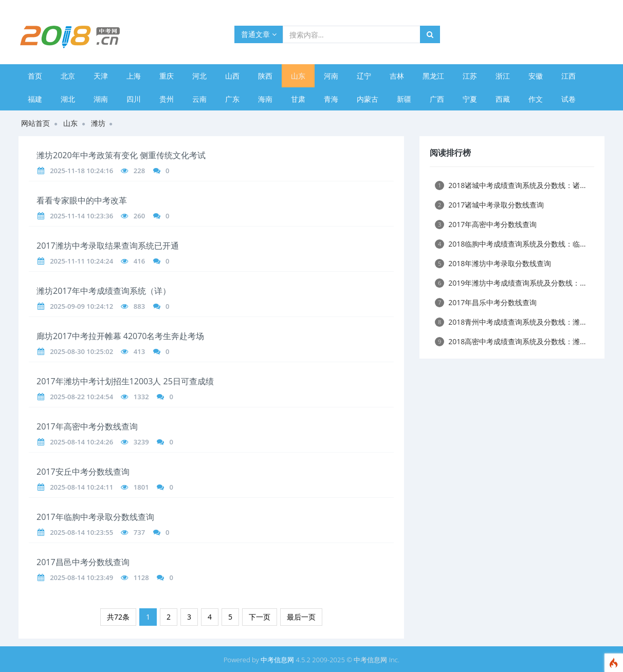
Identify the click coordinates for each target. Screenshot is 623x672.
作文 (536, 99)
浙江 (503, 76)
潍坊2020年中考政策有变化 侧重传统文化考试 (121, 155)
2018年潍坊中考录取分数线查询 (493, 263)
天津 (101, 76)
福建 (35, 99)
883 (139, 306)
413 (139, 351)
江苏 (470, 76)
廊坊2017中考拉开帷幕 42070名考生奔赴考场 (121, 336)
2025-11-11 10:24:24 (81, 261)
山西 (232, 76)
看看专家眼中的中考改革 (82, 200)
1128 (141, 577)
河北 (199, 76)
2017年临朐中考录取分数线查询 (95, 517)
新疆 (404, 99)
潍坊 (98, 123)
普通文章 (259, 34)
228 (139, 171)
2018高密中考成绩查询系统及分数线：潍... (510, 341)
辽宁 (364, 76)
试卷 (569, 99)
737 (139, 532)
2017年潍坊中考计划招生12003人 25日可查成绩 (125, 381)
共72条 (118, 617)
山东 (298, 76)
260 (139, 216)
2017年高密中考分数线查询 (87, 426)
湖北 (68, 99)
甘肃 (298, 99)
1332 (141, 397)
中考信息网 (277, 660)
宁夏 (470, 99)
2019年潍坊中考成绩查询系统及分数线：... (510, 283)
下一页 (260, 617)
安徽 (536, 76)
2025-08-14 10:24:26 (81, 442)
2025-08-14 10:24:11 (81, 487)
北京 (68, 76)
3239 (141, 442)
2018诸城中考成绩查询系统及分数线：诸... (510, 185)
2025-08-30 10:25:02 (81, 351)
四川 (134, 99)
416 (139, 261)
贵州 (167, 99)
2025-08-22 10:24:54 (81, 397)
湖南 (101, 99)
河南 (331, 76)
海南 (265, 99)
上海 (134, 76)
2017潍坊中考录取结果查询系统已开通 (108, 246)
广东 (232, 99)
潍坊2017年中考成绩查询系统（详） (104, 291)
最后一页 (301, 617)
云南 (199, 99)
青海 (331, 99)
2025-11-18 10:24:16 (81, 171)
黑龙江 (433, 76)
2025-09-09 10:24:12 (81, 306)
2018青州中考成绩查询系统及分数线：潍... (510, 322)
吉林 (397, 76)
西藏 (503, 99)
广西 (437, 99)
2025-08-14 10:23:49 (81, 577)
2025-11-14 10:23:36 (81, 216)
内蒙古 (368, 99)
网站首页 (35, 123)
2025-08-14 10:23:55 (81, 532)
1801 (141, 487)
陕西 (265, 76)
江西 (569, 76)
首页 (35, 76)
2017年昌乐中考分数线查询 (486, 302)
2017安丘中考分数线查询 (83, 472)
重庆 (167, 76)
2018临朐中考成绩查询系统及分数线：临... (510, 244)
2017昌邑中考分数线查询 (83, 562)
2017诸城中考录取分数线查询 (489, 205)
